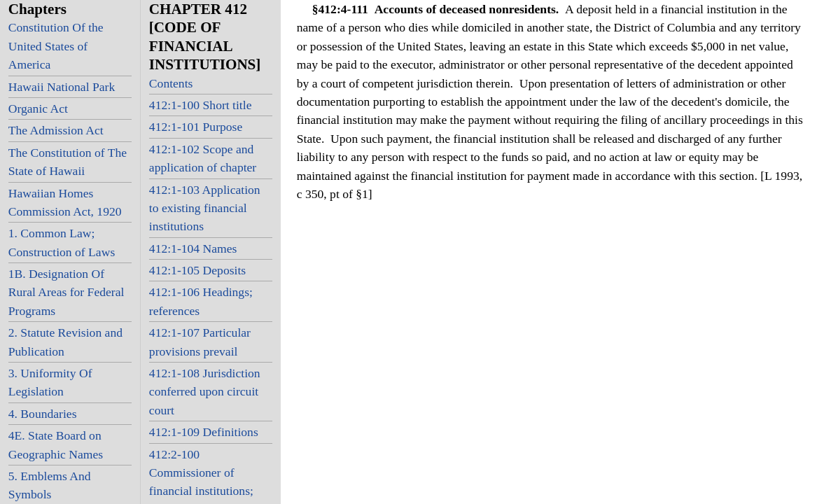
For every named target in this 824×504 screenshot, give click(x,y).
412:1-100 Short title (201, 105)
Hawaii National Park (62, 87)
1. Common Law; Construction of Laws (62, 242)
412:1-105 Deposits (197, 270)
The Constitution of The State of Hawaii (68, 162)
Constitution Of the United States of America (56, 46)
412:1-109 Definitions (204, 432)
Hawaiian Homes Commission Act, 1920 (65, 202)
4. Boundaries (43, 414)
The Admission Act (56, 130)
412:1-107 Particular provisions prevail (200, 342)
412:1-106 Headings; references (201, 301)
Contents (171, 83)
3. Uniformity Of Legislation (50, 382)
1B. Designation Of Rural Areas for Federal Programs (67, 292)
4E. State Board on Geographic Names (56, 444)
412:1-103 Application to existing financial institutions (205, 208)
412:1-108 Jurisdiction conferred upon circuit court (205, 392)
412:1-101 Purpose (196, 127)
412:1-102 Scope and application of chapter (203, 158)
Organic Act (38, 108)
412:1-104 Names (193, 248)
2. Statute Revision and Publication (65, 342)
